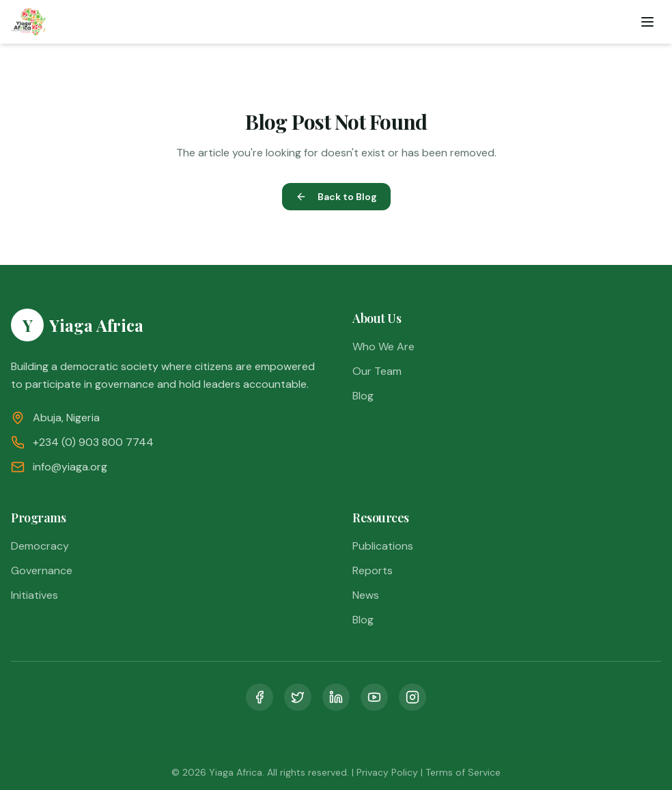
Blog (363, 396)
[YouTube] (374, 697)
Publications (383, 546)
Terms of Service (463, 772)
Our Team (377, 371)
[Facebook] (260, 697)
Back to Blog (336, 197)
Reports (373, 570)
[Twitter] (298, 697)
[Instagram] (412, 697)
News (366, 595)
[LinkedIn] (336, 697)
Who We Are (383, 347)
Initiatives (34, 595)
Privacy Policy (387, 772)
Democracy (40, 546)
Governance (42, 570)
